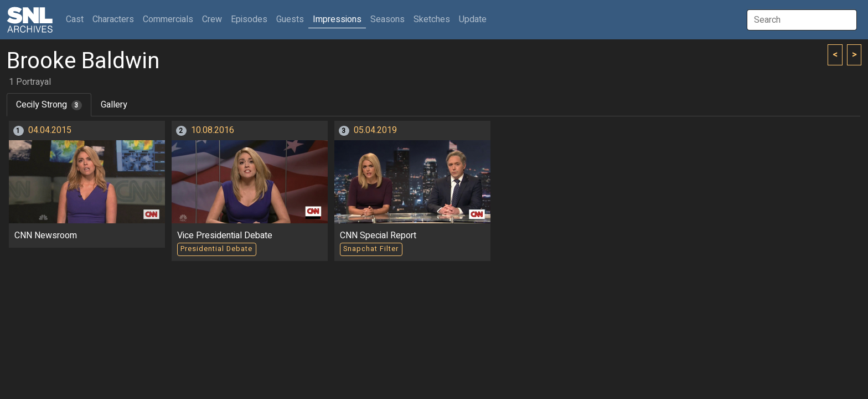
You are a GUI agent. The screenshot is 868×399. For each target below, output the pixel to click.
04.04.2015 (50, 130)
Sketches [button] (432, 19)
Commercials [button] (168, 19)
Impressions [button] (337, 19)
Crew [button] (212, 19)
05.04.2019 (375, 130)
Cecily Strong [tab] (49, 105)
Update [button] (473, 19)
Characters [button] (113, 19)
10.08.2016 (213, 130)
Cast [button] (77, 19)
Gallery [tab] (114, 105)
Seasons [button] (387, 19)
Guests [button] (290, 19)
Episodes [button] (249, 19)
